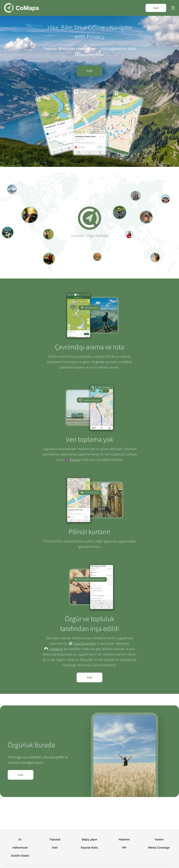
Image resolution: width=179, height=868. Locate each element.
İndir (156, 8)
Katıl (90, 677)
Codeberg (56, 649)
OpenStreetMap (85, 644)
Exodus (75, 460)
